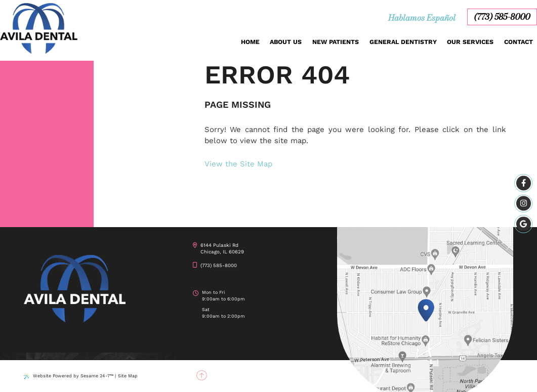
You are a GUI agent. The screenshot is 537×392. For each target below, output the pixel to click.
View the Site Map (238, 164)
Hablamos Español (422, 18)
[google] (524, 224)
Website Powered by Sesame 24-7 (69, 376)
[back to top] (201, 376)
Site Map (128, 376)
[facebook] (524, 183)
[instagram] (524, 204)
